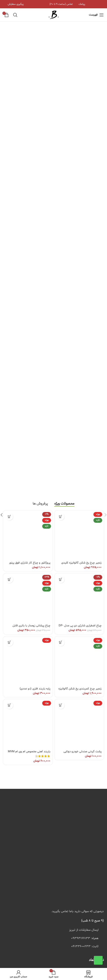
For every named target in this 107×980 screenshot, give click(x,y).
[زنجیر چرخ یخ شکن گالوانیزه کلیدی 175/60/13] (79, 311)
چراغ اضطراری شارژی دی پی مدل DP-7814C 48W (80, 403)
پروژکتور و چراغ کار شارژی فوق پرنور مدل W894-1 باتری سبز (30, 340)
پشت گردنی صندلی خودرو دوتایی (82, 528)
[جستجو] (15, 15)
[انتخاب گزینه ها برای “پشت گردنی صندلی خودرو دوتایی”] (61, 481)
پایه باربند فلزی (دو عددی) (35, 464)
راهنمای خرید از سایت (86, 778)
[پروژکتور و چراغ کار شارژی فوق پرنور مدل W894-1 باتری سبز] (28, 311)
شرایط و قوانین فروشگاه (85, 801)
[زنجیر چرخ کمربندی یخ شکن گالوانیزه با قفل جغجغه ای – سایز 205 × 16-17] (79, 437)
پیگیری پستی (91, 793)
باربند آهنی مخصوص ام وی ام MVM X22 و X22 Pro (29, 529)
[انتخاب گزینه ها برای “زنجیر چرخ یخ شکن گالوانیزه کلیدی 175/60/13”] (61, 292)
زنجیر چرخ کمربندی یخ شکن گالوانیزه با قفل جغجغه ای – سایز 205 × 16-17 (79, 466)
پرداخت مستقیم (89, 786)
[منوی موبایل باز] (96, 15)
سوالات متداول (90, 771)
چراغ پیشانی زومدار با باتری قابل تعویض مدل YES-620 (31, 403)
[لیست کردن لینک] (53, 714)
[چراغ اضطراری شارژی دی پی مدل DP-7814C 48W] (79, 374)
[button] (61, 355)
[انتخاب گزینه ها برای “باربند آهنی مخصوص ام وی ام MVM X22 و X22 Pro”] (9, 481)
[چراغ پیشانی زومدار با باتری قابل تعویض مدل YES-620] (28, 374)
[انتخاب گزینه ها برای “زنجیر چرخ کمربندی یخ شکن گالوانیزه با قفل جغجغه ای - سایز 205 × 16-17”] (61, 418)
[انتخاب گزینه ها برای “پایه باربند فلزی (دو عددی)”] (9, 418)
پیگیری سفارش (90, 763)
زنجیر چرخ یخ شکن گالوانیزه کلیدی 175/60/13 (81, 340)
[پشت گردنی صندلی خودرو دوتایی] (79, 500)
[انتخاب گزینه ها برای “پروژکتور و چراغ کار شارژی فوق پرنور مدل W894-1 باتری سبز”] (9, 292)
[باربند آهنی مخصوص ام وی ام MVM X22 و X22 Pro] (28, 500)
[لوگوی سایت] (54, 15)
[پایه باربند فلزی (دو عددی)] (28, 437)
